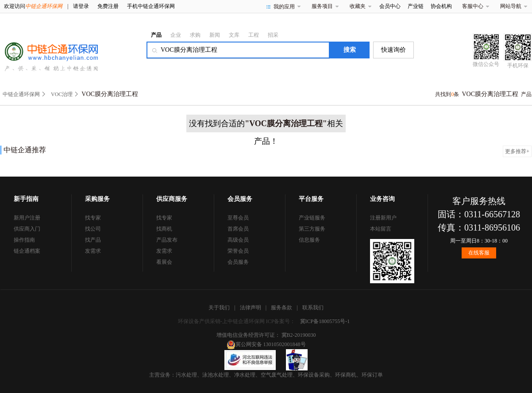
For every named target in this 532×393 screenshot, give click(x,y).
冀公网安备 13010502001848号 (266, 344)
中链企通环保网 (21, 94)
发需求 (93, 251)
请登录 (81, 6)
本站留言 (381, 229)
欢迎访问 (33, 6)
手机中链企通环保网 (151, 6)
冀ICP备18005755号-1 (325, 321)
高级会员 (238, 240)
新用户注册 (27, 218)
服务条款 (281, 308)
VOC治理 (62, 94)
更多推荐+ (517, 151)
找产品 (93, 240)
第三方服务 (312, 229)
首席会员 (238, 229)
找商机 (164, 229)
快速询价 (393, 50)
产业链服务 (312, 218)
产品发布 (167, 240)
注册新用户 (383, 218)
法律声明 (251, 308)
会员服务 (238, 262)
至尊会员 (238, 218)
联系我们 (313, 308)
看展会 (164, 262)
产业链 (416, 6)
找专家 (93, 218)
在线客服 (479, 253)
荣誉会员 (238, 251)
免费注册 (108, 6)
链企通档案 (27, 251)
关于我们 (219, 308)
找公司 (93, 229)
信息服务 (309, 240)
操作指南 (24, 240)
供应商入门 (27, 229)
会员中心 (390, 6)
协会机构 (441, 6)
